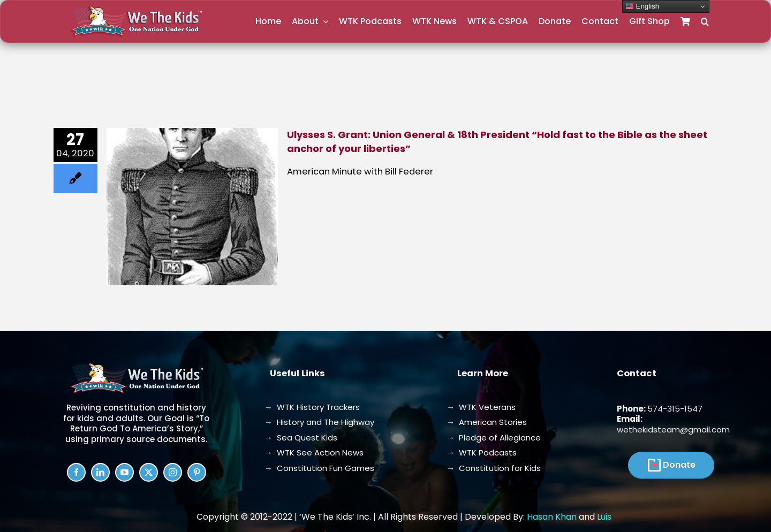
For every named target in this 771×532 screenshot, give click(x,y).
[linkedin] (100, 472)
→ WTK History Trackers (312, 407)
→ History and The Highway (319, 422)
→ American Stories (487, 422)
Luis (604, 517)
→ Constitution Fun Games (319, 468)
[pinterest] (197, 472)
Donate (679, 465)
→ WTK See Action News (314, 453)
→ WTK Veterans (481, 407)
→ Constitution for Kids (494, 468)
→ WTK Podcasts (482, 453)
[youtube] (124, 472)
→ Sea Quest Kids (301, 438)
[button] (705, 22)
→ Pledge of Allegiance (494, 438)
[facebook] (76, 472)
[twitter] (149, 472)
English (642, 6)
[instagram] (173, 472)
